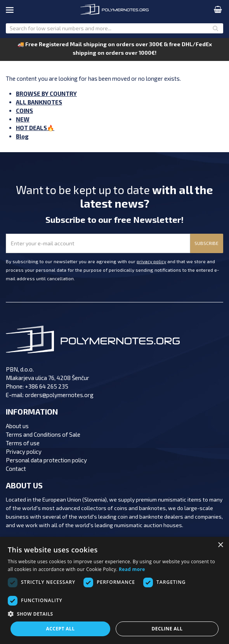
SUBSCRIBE (206, 243)
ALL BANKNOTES (39, 102)
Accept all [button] (61, 629)
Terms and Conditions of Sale (43, 434)
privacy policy (151, 261)
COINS (24, 111)
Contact (16, 469)
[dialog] (114, 590)
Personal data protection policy (46, 460)
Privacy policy (24, 451)
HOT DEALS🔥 (35, 128)
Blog (22, 136)
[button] (114, 614)
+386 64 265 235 (47, 386)
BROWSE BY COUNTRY (46, 94)
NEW (23, 119)
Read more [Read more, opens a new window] (132, 569)
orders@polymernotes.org (59, 395)
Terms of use (23, 443)
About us (17, 426)
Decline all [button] (167, 629)
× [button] (220, 545)
